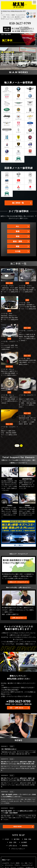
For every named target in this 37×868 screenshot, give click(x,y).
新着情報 (25, 846)
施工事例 (17, 839)
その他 (18, 251)
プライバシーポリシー (18, 849)
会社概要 (24, 842)
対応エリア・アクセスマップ (18, 582)
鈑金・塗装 (18, 241)
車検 (18, 236)
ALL (18, 226)
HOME (7, 839)
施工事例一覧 (18, 203)
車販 (18, 246)
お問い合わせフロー (18, 618)
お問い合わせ (19, 708)
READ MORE (17, 826)
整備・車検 (28, 839)
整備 (18, 231)
